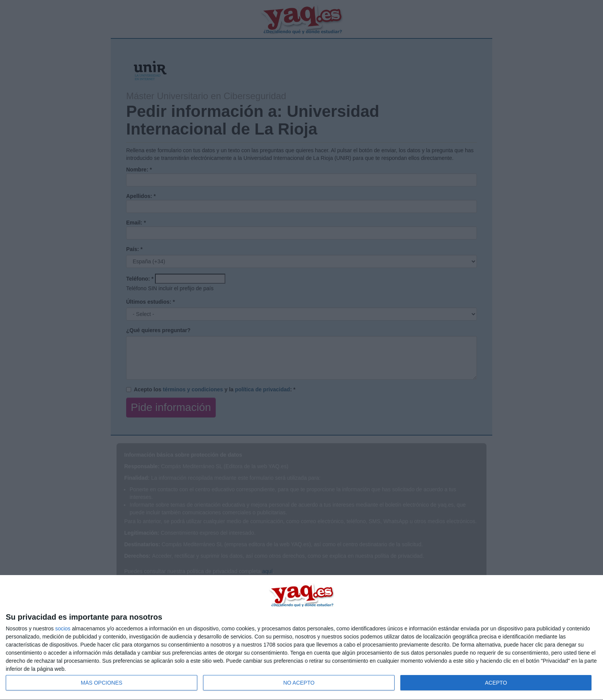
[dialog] (301, 638)
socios (63, 629)
